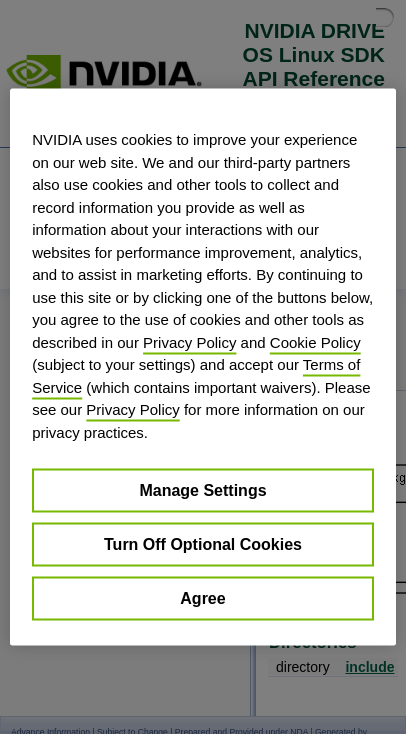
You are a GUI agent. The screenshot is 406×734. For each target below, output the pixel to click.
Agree (202, 598)
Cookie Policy (315, 341)
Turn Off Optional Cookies (203, 544)
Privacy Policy (189, 341)
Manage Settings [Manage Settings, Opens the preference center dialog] (202, 490)
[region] (203, 367)
